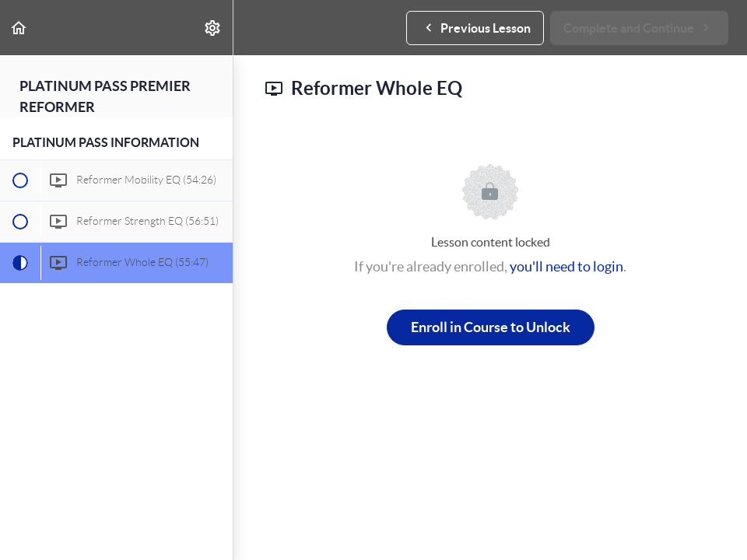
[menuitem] (213, 28)
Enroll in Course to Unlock (491, 327)
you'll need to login (566, 266)
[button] (19, 28)
